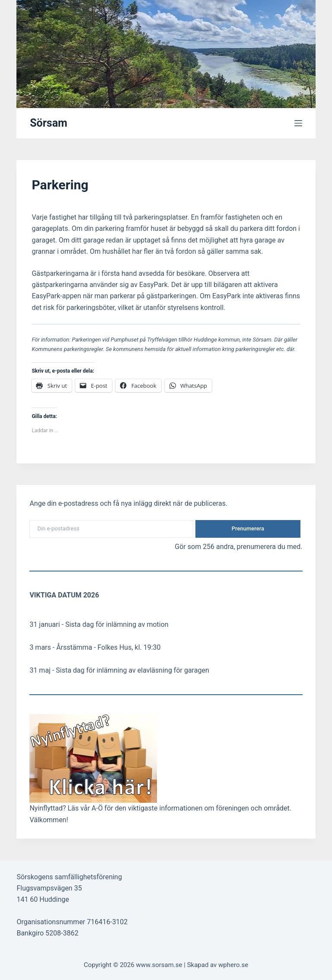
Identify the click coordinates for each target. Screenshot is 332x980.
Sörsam (49, 123)
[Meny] (298, 123)
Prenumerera (248, 528)
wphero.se (233, 965)
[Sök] (299, 54)
